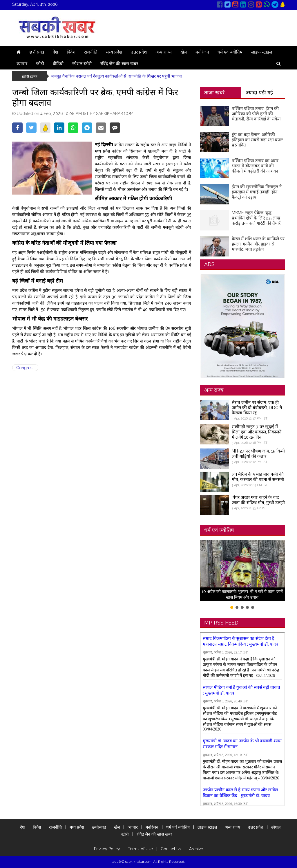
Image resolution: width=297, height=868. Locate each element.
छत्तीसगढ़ (37, 52)
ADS (209, 264)
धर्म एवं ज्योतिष (230, 52)
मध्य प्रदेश (114, 52)
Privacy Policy (107, 849)
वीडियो (58, 64)
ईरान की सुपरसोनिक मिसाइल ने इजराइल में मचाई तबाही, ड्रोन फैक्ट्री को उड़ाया (257, 192)
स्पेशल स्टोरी (82, 64)
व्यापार (22, 64)
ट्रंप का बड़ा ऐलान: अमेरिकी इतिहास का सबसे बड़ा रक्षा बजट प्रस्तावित (257, 140)
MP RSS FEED (221, 623)
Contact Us (171, 849)
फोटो (40, 64)
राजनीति (91, 52)
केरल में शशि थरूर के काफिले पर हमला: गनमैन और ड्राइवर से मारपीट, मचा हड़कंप (258, 244)
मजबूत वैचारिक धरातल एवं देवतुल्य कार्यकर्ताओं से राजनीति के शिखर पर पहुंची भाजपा (117, 76)
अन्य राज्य (164, 52)
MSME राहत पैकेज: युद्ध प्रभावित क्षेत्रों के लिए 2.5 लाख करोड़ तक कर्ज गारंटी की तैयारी (257, 218)
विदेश (71, 52)
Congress (25, 368)
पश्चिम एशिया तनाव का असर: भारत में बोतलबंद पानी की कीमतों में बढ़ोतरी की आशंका (256, 166)
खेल (184, 52)
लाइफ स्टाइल (262, 52)
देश (55, 52)
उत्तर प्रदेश (139, 52)
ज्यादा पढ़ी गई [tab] (259, 93)
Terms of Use (140, 849)
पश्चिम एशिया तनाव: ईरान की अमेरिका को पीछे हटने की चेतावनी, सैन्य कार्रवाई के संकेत (256, 114)
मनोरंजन (202, 52)
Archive (196, 849)
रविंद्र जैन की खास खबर (119, 64)
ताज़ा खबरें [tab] (214, 93)
